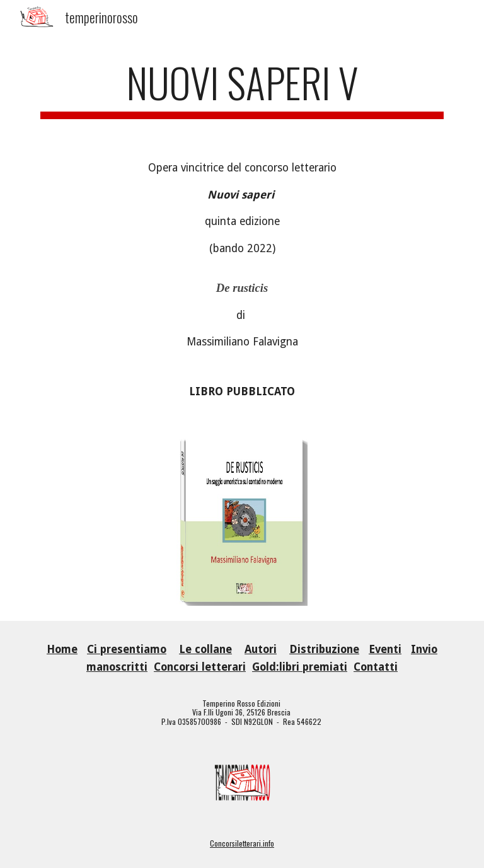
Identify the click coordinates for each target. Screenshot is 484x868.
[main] (242, 89)
